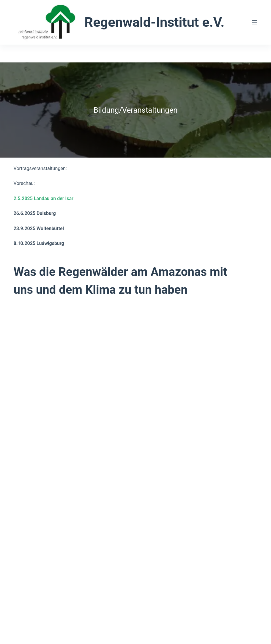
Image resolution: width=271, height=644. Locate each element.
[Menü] (255, 22)
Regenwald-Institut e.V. (154, 22)
